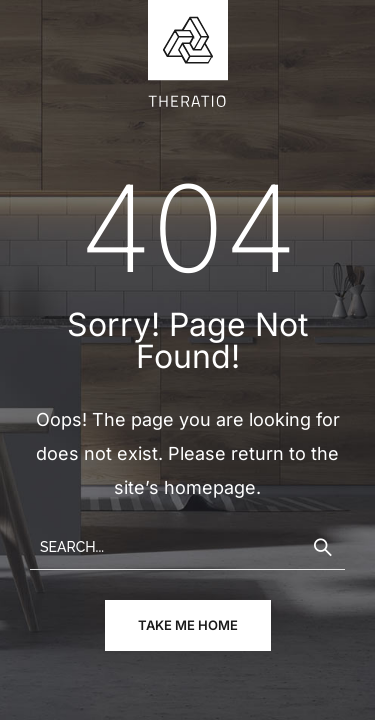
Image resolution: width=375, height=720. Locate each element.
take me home (188, 625)
